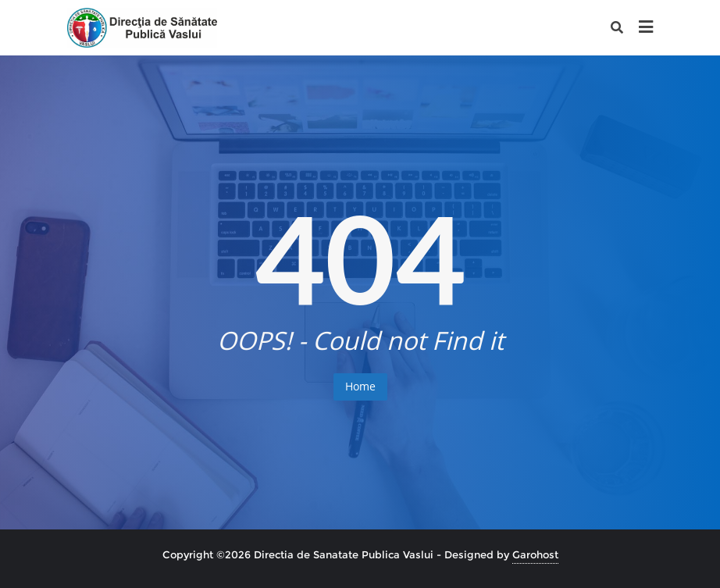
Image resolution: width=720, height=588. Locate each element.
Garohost (535, 554)
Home (360, 386)
